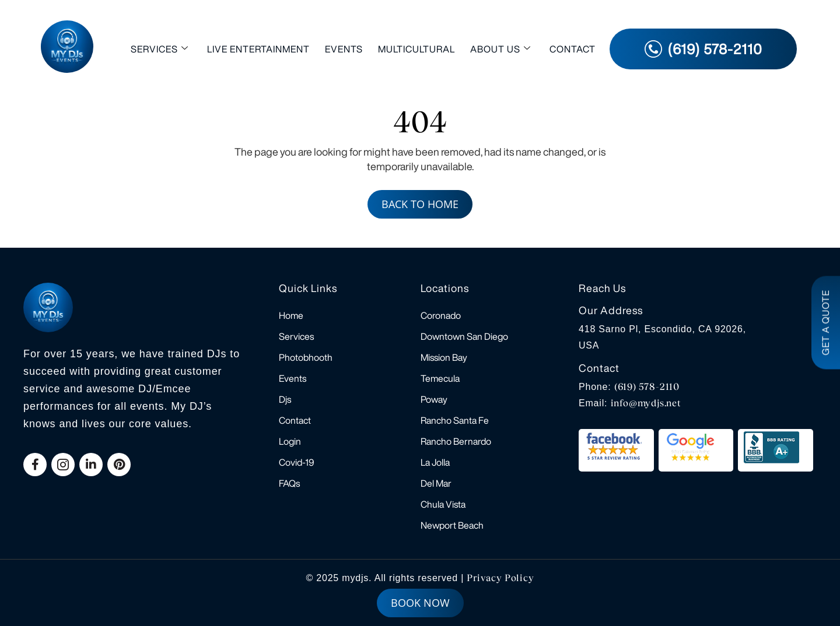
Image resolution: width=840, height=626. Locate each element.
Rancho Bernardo (456, 441)
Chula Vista (443, 504)
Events (344, 49)
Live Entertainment (258, 49)
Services (160, 49)
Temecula (440, 378)
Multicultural (416, 49)
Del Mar (436, 483)
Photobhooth (306, 357)
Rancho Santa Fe (455, 420)
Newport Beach (452, 525)
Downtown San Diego (464, 336)
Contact (573, 49)
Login (290, 441)
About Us (501, 49)
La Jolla (435, 462)
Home (291, 315)
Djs (285, 399)
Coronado (441, 315)
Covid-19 (297, 462)
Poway (434, 399)
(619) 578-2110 (647, 387)
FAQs (289, 483)
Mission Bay (444, 357)
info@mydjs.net (646, 403)
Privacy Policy (500, 578)
